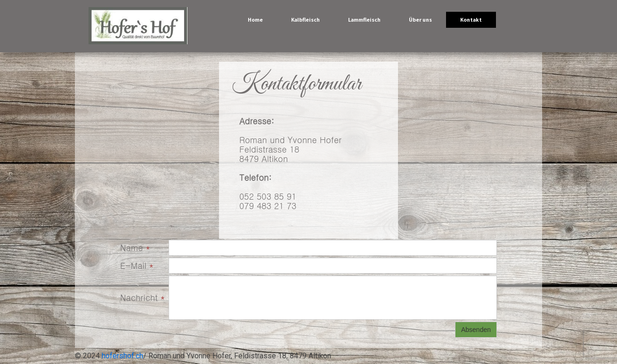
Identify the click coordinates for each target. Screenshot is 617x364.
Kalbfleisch (305, 20)
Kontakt (471, 20)
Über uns (420, 20)
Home (255, 20)
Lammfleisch (364, 20)
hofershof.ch (122, 356)
